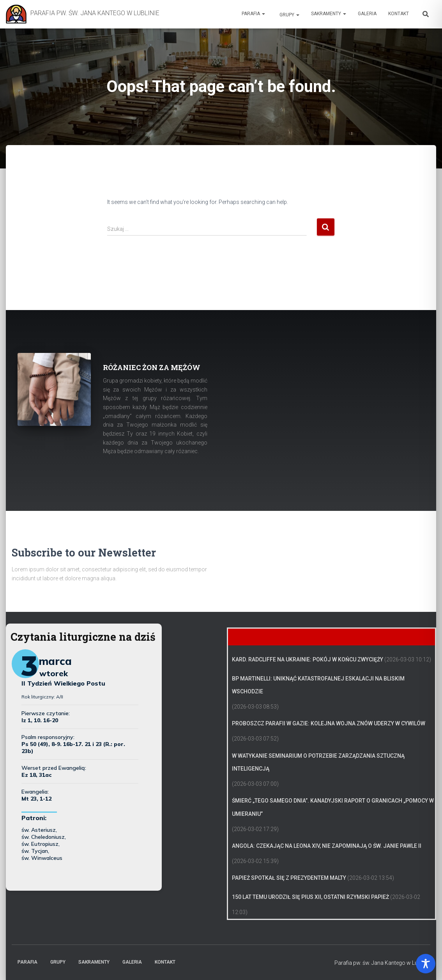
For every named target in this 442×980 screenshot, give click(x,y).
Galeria (367, 14)
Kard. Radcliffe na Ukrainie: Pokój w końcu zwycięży (308, 659)
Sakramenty (329, 14)
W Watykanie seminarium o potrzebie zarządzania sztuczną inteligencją (318, 762)
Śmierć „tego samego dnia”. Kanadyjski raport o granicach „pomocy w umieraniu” (333, 807)
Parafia (253, 14)
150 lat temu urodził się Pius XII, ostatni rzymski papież (310, 897)
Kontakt (399, 14)
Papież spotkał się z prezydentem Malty (289, 878)
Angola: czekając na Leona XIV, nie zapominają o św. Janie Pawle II (327, 846)
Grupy (289, 15)
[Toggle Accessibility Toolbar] (426, 964)
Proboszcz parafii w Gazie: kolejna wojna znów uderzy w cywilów (329, 723)
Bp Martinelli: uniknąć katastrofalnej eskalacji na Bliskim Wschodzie (318, 685)
